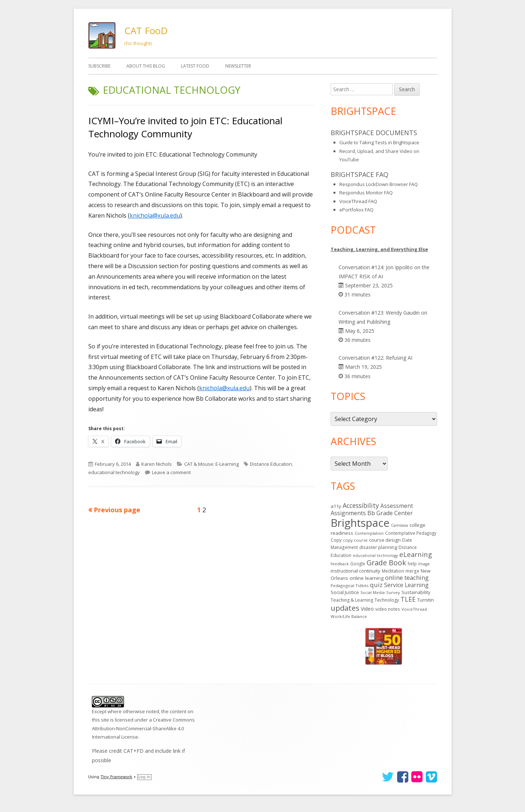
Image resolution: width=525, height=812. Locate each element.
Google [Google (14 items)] (358, 563)
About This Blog (146, 66)
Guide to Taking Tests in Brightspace (379, 142)
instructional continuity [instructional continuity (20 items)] (356, 571)
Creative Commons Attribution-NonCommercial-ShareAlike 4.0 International (143, 728)
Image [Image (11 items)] (424, 564)
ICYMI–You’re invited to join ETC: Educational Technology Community (185, 127)
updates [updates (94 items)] (345, 608)
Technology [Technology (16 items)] (387, 600)
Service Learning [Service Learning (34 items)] (406, 585)
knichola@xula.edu (155, 215)
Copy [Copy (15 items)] (336, 540)
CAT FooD (146, 31)
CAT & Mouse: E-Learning (211, 464)
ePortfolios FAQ (356, 210)
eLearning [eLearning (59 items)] (416, 554)
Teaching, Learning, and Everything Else (379, 249)
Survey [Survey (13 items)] (393, 592)
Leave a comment (171, 472)
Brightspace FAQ (360, 174)
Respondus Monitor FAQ (366, 193)
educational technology (114, 472)
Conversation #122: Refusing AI (375, 358)
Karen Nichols (157, 464)
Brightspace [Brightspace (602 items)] (360, 523)
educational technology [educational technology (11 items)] (375, 556)
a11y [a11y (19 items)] (336, 506)
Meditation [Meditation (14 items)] (393, 571)
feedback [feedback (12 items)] (340, 564)
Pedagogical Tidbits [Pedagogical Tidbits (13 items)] (350, 585)
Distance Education (271, 464)
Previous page (117, 510)
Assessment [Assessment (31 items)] (397, 506)
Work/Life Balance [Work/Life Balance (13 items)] (349, 616)
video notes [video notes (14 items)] (388, 609)
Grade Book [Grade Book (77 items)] (386, 563)
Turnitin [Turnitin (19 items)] (425, 600)
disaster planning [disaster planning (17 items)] (378, 547)
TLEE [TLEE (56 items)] (408, 599)
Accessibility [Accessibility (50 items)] (361, 505)
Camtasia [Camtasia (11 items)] (399, 525)
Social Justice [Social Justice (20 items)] (345, 592)
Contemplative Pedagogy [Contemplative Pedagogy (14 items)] (411, 533)
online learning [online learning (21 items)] (367, 578)
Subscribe (99, 66)
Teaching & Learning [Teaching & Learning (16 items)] (352, 600)
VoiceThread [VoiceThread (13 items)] (414, 609)
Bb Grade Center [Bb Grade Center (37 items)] (390, 513)
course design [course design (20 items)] (385, 540)
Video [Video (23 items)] (367, 609)
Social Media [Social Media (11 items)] (373, 593)
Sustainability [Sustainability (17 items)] (416, 592)
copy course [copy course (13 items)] (355, 540)
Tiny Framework (116, 777)
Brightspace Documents (374, 133)
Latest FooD (195, 66)
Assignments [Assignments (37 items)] (348, 513)
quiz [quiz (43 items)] (376, 585)
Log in (144, 777)
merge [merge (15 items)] (412, 571)
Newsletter (238, 66)
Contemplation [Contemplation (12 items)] (369, 533)
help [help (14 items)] (412, 563)
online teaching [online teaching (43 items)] (407, 577)
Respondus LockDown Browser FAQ (379, 184)
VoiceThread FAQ (358, 201)
